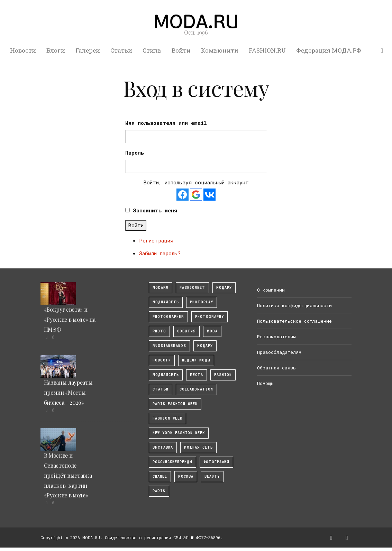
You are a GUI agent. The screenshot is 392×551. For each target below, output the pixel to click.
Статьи (121, 50)
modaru (161, 288)
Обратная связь (276, 368)
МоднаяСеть (166, 302)
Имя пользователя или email (166, 123)
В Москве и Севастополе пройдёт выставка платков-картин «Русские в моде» (68, 475)
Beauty (212, 476)
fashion (223, 375)
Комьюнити (220, 50)
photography (209, 317)
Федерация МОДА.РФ (329, 50)
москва (186, 476)
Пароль (135, 153)
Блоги (56, 50)
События (186, 331)
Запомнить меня (155, 210)
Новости (23, 50)
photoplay (202, 302)
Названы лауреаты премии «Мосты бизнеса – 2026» (68, 392)
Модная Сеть (198, 447)
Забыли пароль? (160, 253)
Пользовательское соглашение (294, 321)
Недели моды (196, 360)
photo (159, 331)
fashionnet (192, 288)
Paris (159, 491)
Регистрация (156, 240)
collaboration (196, 389)
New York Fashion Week (179, 433)
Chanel (160, 476)
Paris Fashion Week (175, 404)
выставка (163, 447)
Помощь (265, 383)
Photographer (168, 317)
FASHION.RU (267, 50)
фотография (216, 462)
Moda (212, 331)
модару (224, 288)
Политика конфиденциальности (294, 305)
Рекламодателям (276, 337)
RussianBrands (169, 346)
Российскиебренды (172, 462)
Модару (205, 346)
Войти (181, 50)
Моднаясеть (166, 375)
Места (197, 375)
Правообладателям (279, 352)
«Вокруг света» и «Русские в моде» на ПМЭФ (70, 319)
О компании (271, 290)
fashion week (167, 418)
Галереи (88, 50)
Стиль (152, 50)
